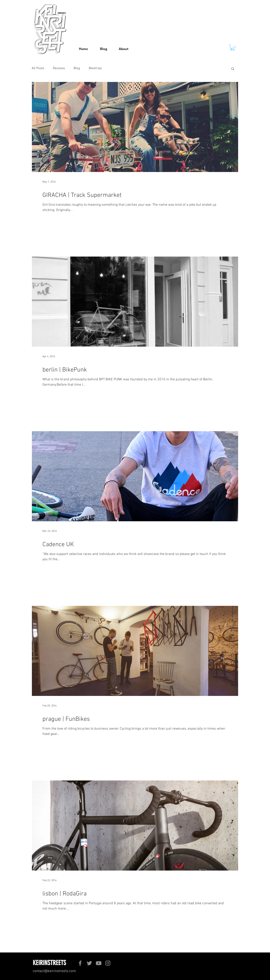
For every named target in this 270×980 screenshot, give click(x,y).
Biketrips (95, 68)
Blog (77, 68)
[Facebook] (80, 963)
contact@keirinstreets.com (54, 971)
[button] (233, 47)
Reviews (59, 68)
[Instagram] (108, 963)
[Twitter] (89, 963)
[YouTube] (99, 963)
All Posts (38, 68)
